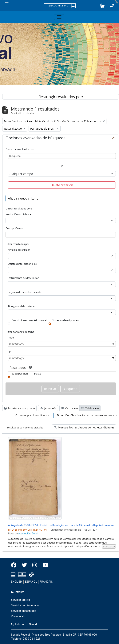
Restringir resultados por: (61, 97)
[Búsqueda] (62, 156)
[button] (102, 6)
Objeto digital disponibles (22, 264)
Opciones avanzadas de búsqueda (36, 139)
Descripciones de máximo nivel (29, 320)
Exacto (37, 374)
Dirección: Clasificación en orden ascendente (86, 415)
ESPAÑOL (31, 582)
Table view (90, 408)
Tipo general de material (21, 306)
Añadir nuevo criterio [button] (23, 198)
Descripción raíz (14, 228)
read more (109, 546)
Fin (10, 352)
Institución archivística (18, 214)
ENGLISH (17, 582)
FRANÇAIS (46, 582)
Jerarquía (48, 408)
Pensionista (18, 616)
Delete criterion (62, 185)
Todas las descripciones (65, 320)
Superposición (20, 374)
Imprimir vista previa (19, 408)
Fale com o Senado (25, 624)
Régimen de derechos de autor (25, 292)
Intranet (18, 592)
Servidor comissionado (25, 605)
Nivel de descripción (19, 250)
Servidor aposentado (24, 611)
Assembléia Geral (28, 533)
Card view (69, 408)
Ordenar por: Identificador (33, 415)
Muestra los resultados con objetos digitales (84, 427)
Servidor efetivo (21, 600)
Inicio (11, 338)
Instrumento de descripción (24, 278)
